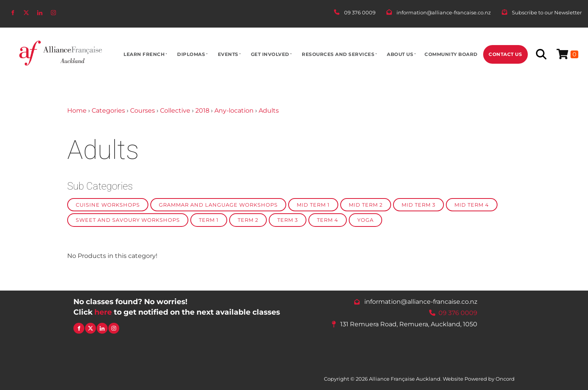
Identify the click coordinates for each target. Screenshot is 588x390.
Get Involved (270, 54)
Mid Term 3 (418, 205)
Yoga (365, 220)
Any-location (234, 111)
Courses (143, 111)
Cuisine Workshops (108, 205)
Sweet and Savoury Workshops (128, 220)
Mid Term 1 (313, 205)
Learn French (144, 54)
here (103, 312)
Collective (175, 111)
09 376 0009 (458, 313)
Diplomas (191, 54)
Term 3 (288, 220)
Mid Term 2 (366, 205)
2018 (202, 111)
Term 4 (328, 220)
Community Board (451, 54)
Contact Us (505, 54)
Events (228, 54)
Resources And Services (338, 54)
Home (77, 111)
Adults (269, 111)
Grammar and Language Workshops (218, 205)
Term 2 (248, 220)
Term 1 (209, 220)
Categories (108, 111)
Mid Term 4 (472, 205)
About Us (400, 54)
